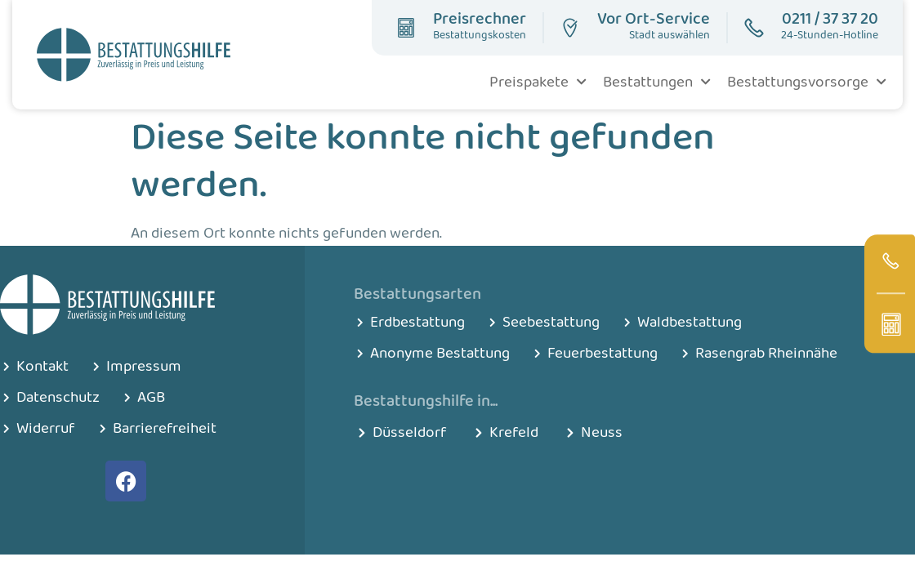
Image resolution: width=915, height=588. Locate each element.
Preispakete (538, 82)
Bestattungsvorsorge (807, 82)
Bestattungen (657, 82)
